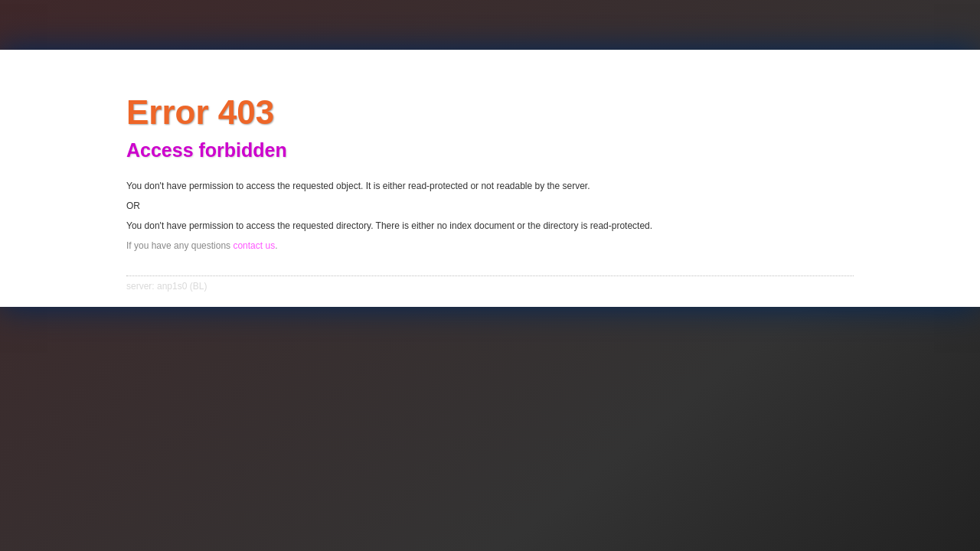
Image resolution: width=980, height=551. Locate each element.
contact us (254, 246)
